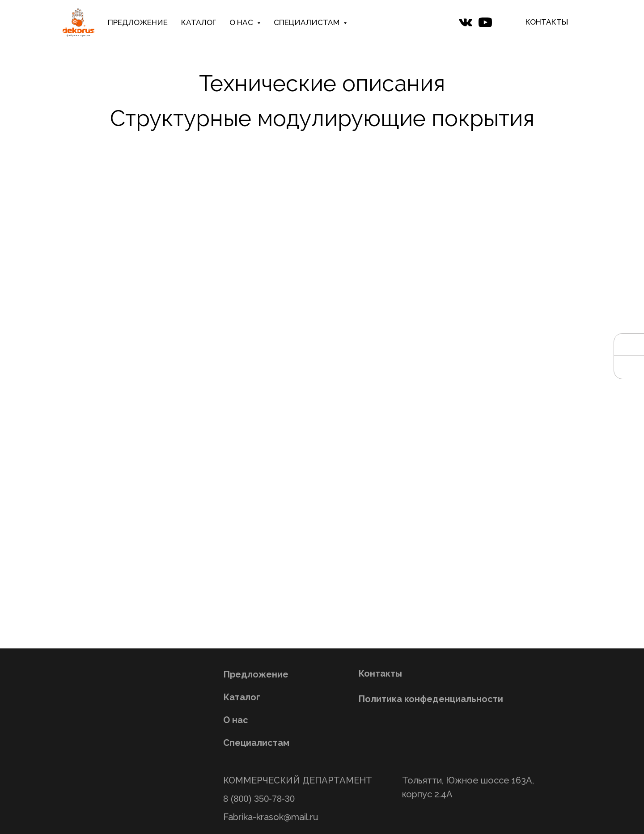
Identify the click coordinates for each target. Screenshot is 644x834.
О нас (236, 720)
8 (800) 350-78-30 (259, 799)
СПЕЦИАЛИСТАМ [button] (307, 22)
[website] (466, 22)
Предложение (256, 674)
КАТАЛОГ (199, 22)
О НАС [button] (242, 22)
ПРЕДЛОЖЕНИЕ (138, 22)
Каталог (242, 697)
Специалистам (256, 743)
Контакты (380, 673)
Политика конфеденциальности (431, 699)
